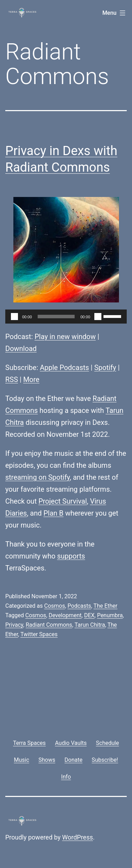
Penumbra (110, 615)
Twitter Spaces (39, 634)
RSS (12, 379)
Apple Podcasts (64, 368)
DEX (89, 615)
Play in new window (65, 337)
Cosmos (54, 606)
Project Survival (63, 501)
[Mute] (98, 317)
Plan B (54, 513)
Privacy (14, 625)
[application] (66, 317)
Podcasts (79, 606)
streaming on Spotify (37, 477)
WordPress (78, 837)
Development (65, 615)
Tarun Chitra (90, 625)
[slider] (56, 317)
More (31, 379)
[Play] (14, 317)
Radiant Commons (49, 625)
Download (21, 349)
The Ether (106, 606)
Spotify (105, 368)
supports (71, 556)
